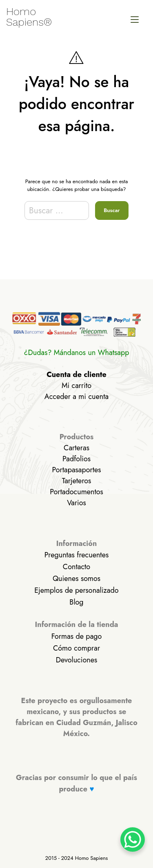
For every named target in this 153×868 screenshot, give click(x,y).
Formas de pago (77, 636)
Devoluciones (76, 660)
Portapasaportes (76, 470)
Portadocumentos (76, 492)
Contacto (76, 567)
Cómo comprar (76, 648)
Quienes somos (76, 579)
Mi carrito (76, 386)
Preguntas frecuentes (76, 555)
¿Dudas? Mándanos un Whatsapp (77, 353)
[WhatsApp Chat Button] (133, 840)
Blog (76, 602)
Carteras (76, 448)
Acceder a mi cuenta (76, 397)
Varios (76, 503)
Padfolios (76, 459)
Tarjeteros (77, 481)
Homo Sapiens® (29, 17)
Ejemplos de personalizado (76, 590)
